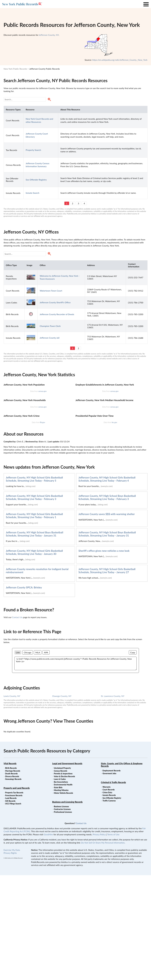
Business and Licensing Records (67, 907)
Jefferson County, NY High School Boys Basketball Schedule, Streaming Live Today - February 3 (107, 602)
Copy (133, 757)
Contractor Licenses (62, 914)
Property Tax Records (14, 897)
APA (46, 757)
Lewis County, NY (12, 801)
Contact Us (17, 722)
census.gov (42, 426)
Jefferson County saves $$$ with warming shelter (107, 619)
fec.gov (114, 527)
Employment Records (112, 875)
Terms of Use (113, 939)
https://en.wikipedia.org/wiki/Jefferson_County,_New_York (120, 60)
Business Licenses (61, 911)
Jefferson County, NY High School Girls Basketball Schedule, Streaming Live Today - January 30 (34, 657)
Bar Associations (61, 887)
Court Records (109, 894)
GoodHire (48, 939)
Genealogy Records (13, 884)
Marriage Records (13, 876)
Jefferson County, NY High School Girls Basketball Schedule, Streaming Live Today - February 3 (34, 602)
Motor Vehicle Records (63, 898)
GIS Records (10, 906)
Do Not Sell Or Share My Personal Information (103, 947)
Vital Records (10, 868)
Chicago (28, 757)
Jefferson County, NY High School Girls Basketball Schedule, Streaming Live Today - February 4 (107, 584)
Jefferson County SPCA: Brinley (24, 692)
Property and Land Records (17, 893)
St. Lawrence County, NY (113, 801)
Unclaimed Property (62, 873)
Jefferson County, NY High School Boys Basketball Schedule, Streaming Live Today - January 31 (35, 639)
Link (18, 757)
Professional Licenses (63, 917)
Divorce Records (12, 881)
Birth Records (11, 873)
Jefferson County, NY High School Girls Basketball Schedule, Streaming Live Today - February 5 (34, 584)
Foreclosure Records (14, 900)
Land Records (11, 903)
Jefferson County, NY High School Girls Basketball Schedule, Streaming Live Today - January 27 (107, 675)
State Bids (58, 892)
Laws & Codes (60, 884)
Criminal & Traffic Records (113, 887)
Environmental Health (63, 889)
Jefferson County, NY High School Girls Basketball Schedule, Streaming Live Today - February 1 (34, 620)
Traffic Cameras (109, 905)
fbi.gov (42, 527)
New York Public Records (15, 69)
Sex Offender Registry (112, 903)
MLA (38, 757)
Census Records (61, 876)
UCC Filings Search (13, 908)
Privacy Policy (99, 939)
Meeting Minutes (61, 895)
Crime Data (107, 897)
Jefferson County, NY (49, 35)
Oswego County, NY (62, 801)
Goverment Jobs (109, 878)
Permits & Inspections (63, 878)
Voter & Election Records (64, 881)
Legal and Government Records (67, 868)
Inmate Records (109, 900)
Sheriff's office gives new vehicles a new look (104, 656)
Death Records (11, 878)
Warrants (107, 892)
